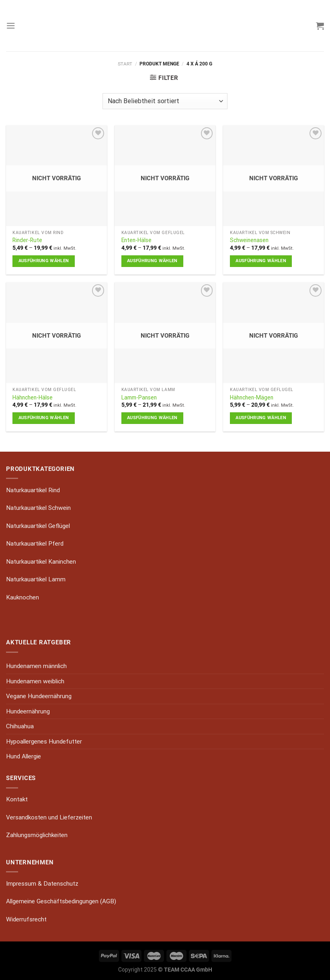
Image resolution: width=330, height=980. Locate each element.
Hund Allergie (24, 756)
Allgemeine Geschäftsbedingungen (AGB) (61, 901)
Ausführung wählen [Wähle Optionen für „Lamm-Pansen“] (152, 418)
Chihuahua (20, 726)
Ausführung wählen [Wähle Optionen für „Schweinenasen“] (261, 261)
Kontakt (17, 799)
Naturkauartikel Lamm (36, 579)
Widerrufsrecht (26, 919)
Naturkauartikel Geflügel (38, 526)
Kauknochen (23, 597)
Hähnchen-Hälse (33, 397)
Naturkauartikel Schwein (38, 508)
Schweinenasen (249, 240)
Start (125, 64)
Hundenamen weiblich (35, 681)
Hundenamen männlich (36, 666)
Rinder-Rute (27, 240)
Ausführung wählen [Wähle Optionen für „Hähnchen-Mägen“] (261, 418)
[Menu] (11, 26)
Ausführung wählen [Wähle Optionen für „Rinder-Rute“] (44, 261)
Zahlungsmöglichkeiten (37, 835)
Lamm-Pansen (139, 397)
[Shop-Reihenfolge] (165, 101)
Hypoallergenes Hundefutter (44, 742)
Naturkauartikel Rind (33, 490)
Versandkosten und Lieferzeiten (49, 817)
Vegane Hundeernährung (39, 696)
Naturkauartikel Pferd (35, 544)
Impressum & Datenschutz (42, 884)
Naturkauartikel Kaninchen (41, 562)
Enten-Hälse (136, 240)
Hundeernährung (28, 711)
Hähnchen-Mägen (252, 397)
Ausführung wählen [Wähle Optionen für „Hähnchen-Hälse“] (44, 418)
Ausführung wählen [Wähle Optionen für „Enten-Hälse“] (152, 261)
